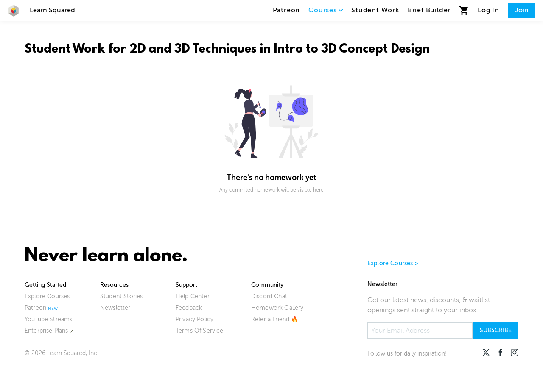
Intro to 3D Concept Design (352, 50)
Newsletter (115, 308)
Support (186, 285)
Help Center (193, 296)
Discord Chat (269, 296)
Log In (488, 10)
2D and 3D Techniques (193, 50)
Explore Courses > (393, 263)
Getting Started (45, 285)
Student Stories (121, 296)
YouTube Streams (48, 319)
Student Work (375, 10)
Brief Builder (429, 10)
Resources (114, 285)
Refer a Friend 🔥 (275, 319)
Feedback (189, 308)
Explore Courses (47, 296)
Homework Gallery (277, 308)
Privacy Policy (195, 319)
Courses (326, 10)
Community (267, 285)
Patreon (287, 10)
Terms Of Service (200, 331)
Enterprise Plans (46, 331)
